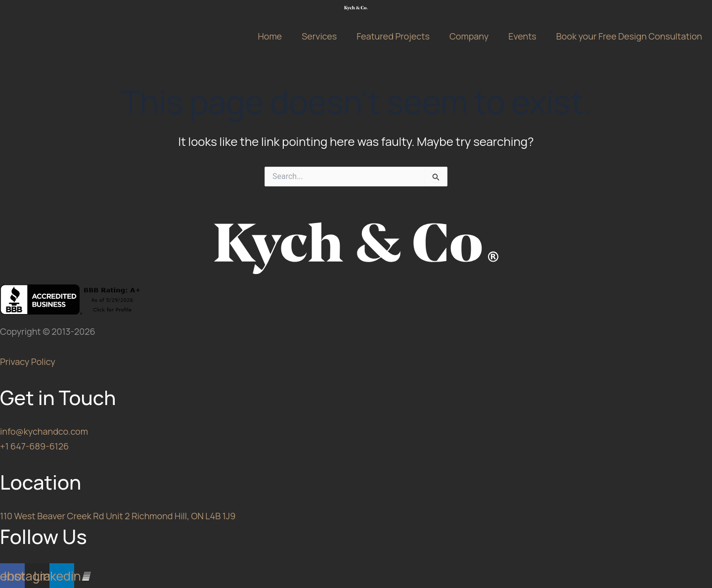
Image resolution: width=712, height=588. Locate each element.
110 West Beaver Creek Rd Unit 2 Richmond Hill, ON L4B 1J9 (118, 516)
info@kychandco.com (44, 431)
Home (270, 36)
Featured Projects (393, 36)
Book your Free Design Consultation (629, 36)
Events (522, 36)
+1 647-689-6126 (34, 446)
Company (469, 36)
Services (319, 36)
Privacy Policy (28, 362)
